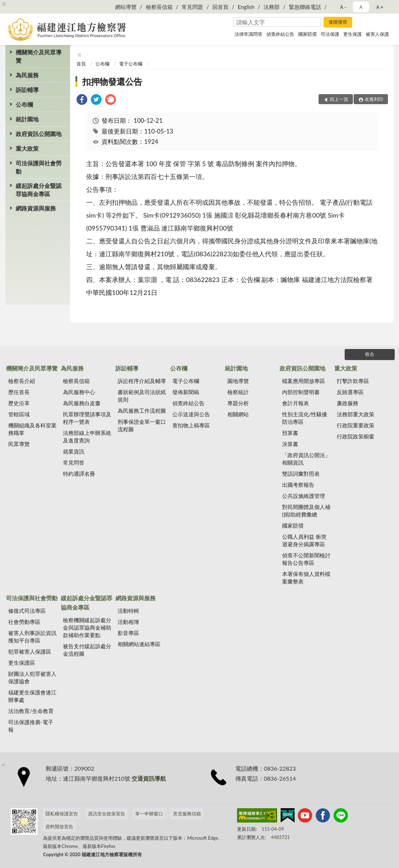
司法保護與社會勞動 (39, 167)
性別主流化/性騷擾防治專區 (305, 418)
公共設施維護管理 (304, 496)
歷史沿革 (19, 403)
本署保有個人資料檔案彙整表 (306, 578)
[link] (82, 100)
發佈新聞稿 (186, 392)
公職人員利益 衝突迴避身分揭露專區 (304, 540)
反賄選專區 (350, 392)
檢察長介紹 (22, 381)
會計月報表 (295, 403)
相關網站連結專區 (139, 644)
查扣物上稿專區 (191, 425)
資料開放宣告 (59, 826)
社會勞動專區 (24, 622)
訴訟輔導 (27, 90)
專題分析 (238, 403)
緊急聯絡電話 (305, 7)
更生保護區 (22, 663)
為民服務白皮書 (82, 403)
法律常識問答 (248, 34)
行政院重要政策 (356, 425)
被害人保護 (377, 34)
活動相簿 (128, 622)
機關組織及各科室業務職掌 (32, 429)
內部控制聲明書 (301, 392)
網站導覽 (126, 7)
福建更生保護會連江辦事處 (32, 696)
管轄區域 (19, 414)
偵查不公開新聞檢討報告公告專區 (306, 559)
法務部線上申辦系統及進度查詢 (87, 437)
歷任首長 (19, 392)
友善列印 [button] (374, 99)
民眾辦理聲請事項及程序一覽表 (87, 418)
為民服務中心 (79, 392)
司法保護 (330, 34)
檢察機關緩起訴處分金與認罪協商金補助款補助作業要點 (87, 627)
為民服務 (27, 75)
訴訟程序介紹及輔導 (142, 381)
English (246, 7)
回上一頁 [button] (339, 99)
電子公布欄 (131, 64)
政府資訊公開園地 (39, 134)
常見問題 (192, 7)
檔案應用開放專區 (304, 381)
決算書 (290, 444)
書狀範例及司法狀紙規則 (142, 396)
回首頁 (220, 7)
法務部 (272, 7)
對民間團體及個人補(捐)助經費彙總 (306, 511)
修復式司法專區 (27, 611)
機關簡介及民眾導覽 (39, 56)
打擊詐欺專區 (353, 381)
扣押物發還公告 (112, 81)
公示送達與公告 (191, 414)
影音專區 (128, 633)
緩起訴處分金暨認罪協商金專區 (39, 190)
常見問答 (74, 462)
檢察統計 (238, 392)
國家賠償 (307, 34)
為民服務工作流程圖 (142, 411)
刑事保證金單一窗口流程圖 (142, 425)
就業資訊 (74, 451)
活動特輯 (128, 611)
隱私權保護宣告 (62, 814)
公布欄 (24, 104)
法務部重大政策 (356, 414)
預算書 (290, 433)
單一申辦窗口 (149, 814)
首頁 (81, 64)
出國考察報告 (298, 485)
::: (4, 4)
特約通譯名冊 (79, 474)
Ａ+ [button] (379, 7)
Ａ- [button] (343, 7)
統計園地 (27, 119)
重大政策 (27, 148)
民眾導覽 (19, 444)
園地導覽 (238, 381)
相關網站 (238, 414)
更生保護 (353, 34)
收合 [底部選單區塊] (370, 354)
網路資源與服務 (36, 208)
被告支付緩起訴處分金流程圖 (87, 650)
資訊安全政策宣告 (107, 814)
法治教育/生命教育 (31, 711)
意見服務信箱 (187, 814)
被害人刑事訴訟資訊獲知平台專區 (32, 637)
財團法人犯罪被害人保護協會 (32, 677)
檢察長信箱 (159, 7)
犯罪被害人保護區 (30, 651)
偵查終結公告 (280, 34)
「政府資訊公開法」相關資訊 (306, 459)
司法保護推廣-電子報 (31, 726)
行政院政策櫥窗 (356, 436)
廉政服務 (348, 403)
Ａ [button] (361, 7)
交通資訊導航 (149, 778)
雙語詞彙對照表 (301, 474)
